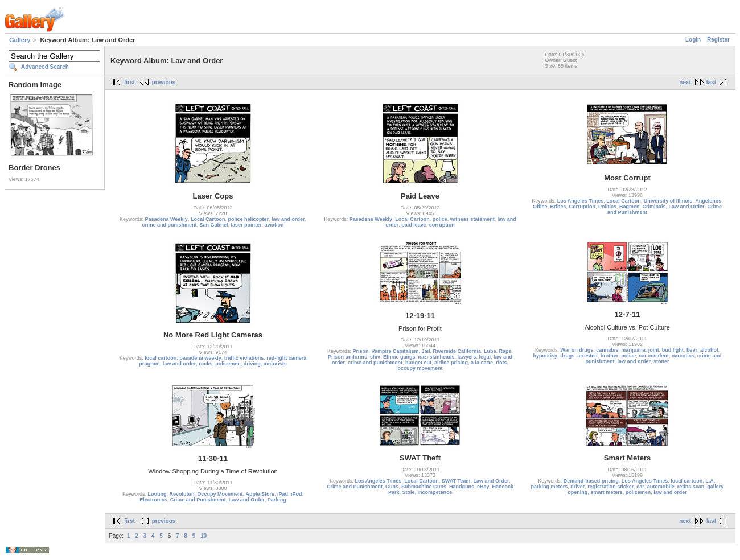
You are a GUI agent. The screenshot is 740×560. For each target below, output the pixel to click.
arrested (587, 356)
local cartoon (161, 358)
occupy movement (420, 368)
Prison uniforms (348, 357)
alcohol (709, 350)
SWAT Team (456, 481)
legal (485, 357)
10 (203, 536)
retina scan (691, 487)
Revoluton (182, 494)
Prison (360, 351)
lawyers (467, 357)
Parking (277, 500)
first (129, 82)
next (685, 82)
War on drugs (577, 350)
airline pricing (451, 363)
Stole (408, 492)
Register (718, 40)
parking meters (550, 487)
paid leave (414, 225)
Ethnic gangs (399, 357)
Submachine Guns (424, 487)
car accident (654, 356)
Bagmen (630, 207)
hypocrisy (546, 356)
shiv (375, 357)
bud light (673, 350)
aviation (274, 225)
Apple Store (260, 494)
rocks (205, 364)
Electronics (153, 500)
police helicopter (248, 219)
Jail (426, 351)
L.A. (710, 481)
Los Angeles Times (581, 201)
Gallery (20, 40)
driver (577, 487)
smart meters (607, 492)
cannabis (607, 350)
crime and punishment (169, 225)
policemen (228, 364)
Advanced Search (45, 67)
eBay (483, 487)
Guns (392, 487)
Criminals (654, 207)
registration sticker (610, 487)
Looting (157, 494)
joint (654, 350)
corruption (442, 225)
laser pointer (246, 225)
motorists (275, 364)
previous (164, 82)
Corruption (582, 207)
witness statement (472, 219)
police (440, 219)
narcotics (683, 356)
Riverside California (457, 351)
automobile (661, 487)
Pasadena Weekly (166, 219)
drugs (567, 356)
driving (252, 364)
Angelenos (708, 201)
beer (692, 350)
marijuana (633, 350)
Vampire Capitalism (395, 351)
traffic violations (244, 358)
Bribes (558, 207)
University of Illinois (668, 201)
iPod (297, 494)
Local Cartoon (208, 219)
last (711, 82)
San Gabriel (213, 225)
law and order (288, 219)
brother (610, 356)
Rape (505, 351)
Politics (607, 207)
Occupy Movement (220, 494)
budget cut (418, 363)
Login (693, 40)
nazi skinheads (436, 357)
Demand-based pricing (591, 481)
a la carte (482, 363)
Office (540, 207)
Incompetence (435, 492)
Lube (490, 351)
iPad (283, 494)
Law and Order (687, 207)
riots (501, 363)
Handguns (462, 487)
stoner (661, 361)
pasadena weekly (200, 358)
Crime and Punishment (198, 500)
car (640, 487)
